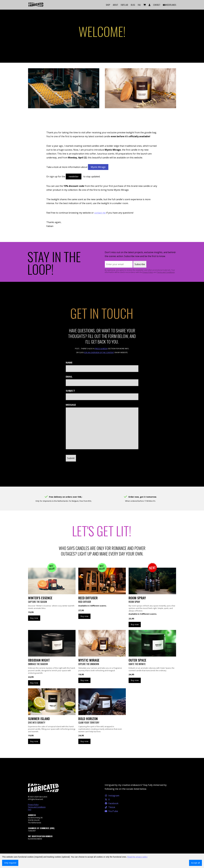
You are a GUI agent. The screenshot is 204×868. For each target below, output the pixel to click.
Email (69, 377)
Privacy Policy (148, 272)
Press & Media (101, 349)
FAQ (139, 5)
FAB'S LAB (124, 5)
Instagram (112, 796)
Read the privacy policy (137, 857)
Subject (70, 391)
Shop (108, 5)
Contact (157, 5)
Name (69, 363)
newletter (74, 176)
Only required (10, 863)
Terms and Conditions (166, 272)
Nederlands (170, 5)
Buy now (34, 618)
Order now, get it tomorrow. (143, 497)
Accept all (195, 863)
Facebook (112, 803)
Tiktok (110, 807)
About (115, 5)
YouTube (111, 811)
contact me (100, 213)
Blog (133, 5)
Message (71, 405)
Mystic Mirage (98, 167)
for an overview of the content (99, 352)
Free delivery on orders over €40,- (66, 497)
